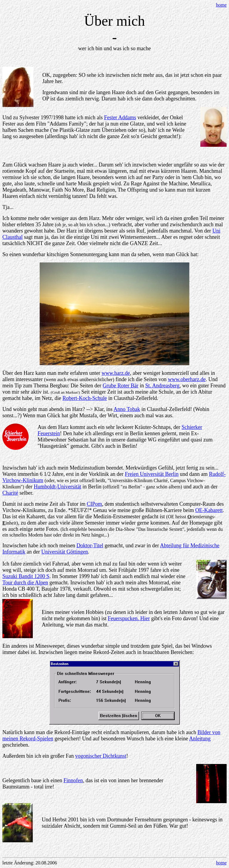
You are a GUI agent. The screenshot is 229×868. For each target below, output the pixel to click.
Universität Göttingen (64, 552)
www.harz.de (116, 373)
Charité (10, 493)
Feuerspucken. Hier (129, 618)
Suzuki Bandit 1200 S (26, 576)
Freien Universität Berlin (152, 474)
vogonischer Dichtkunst (101, 756)
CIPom (94, 504)
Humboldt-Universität (57, 487)
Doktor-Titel (90, 545)
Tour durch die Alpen (25, 583)
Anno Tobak (127, 409)
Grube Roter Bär (120, 386)
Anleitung (200, 739)
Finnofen (73, 780)
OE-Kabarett (209, 510)
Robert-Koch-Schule (85, 398)
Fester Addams (120, 117)
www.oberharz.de (187, 379)
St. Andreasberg (162, 386)
